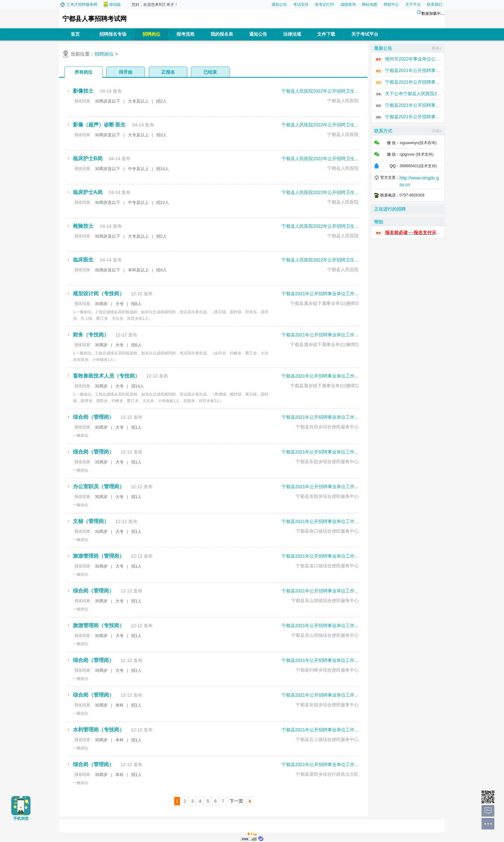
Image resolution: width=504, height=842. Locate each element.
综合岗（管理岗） (94, 417)
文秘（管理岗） (91, 521)
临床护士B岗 (88, 158)
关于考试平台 (365, 34)
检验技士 (83, 226)
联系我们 (435, 5)
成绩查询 (348, 5)
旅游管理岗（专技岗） (99, 625)
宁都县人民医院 (343, 101)
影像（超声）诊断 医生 (99, 125)
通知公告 (279, 5)
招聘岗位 (151, 34)
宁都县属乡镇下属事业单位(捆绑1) (324, 386)
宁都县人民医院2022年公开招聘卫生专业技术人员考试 (336, 91)
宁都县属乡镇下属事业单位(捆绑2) (324, 344)
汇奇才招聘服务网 (82, 5)
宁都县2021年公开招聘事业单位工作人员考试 (327, 294)
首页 (75, 34)
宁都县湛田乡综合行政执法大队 (327, 774)
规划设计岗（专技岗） (99, 293)
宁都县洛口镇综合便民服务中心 (327, 531)
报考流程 (185, 34)
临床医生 (83, 260)
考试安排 (301, 5)
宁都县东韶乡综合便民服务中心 (327, 462)
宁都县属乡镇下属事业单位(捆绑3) (324, 303)
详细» (437, 131)
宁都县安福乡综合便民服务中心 (327, 705)
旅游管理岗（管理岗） (99, 556)
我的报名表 (222, 34)
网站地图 (370, 5)
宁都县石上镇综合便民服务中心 (327, 739)
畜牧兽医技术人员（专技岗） (106, 376)
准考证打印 (324, 5)
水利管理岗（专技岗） (99, 730)
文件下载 (326, 34)
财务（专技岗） (91, 335)
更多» (437, 48)
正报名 (168, 72)
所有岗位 (84, 72)
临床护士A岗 (88, 192)
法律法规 (292, 34)
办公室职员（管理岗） (99, 486)
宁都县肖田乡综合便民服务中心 (327, 427)
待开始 (126, 72)
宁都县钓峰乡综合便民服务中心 (327, 670)
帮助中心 (391, 5)
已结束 (210, 72)
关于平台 (413, 5)
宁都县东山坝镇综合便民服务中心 (325, 600)
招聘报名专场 (113, 34)
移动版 (115, 5)
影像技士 (83, 91)
